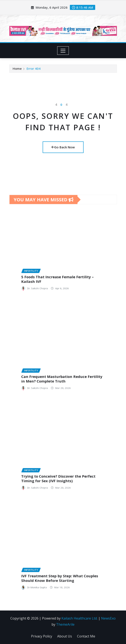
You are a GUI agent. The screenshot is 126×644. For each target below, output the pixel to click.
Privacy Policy (42, 636)
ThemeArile (65, 624)
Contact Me (86, 636)
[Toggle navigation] (63, 51)
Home (17, 68)
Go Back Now (63, 147)
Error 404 (34, 68)
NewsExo (108, 618)
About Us (65, 636)
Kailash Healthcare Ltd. (79, 618)
